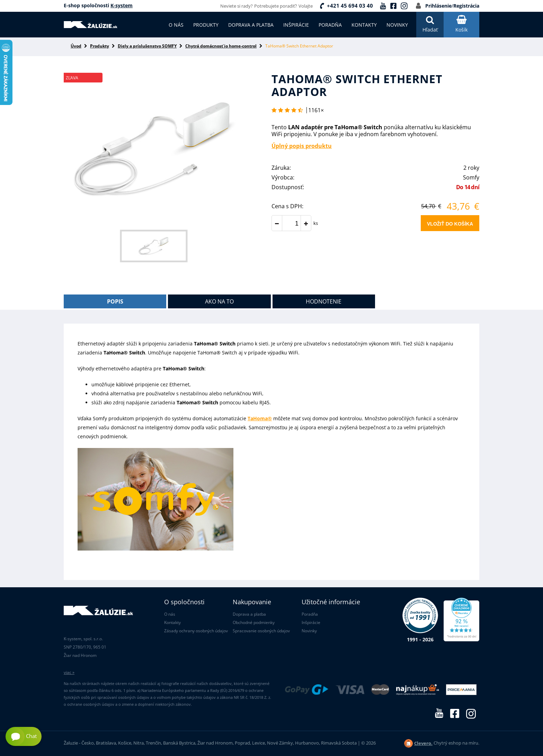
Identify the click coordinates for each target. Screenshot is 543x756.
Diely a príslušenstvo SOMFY (147, 46)
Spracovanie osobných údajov (261, 631)
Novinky (309, 631)
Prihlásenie (438, 6)
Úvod (76, 46)
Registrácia (466, 6)
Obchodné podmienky (254, 622)
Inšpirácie (311, 622)
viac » (69, 672)
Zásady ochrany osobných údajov (196, 631)
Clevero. (423, 743)
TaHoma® (260, 418)
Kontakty (172, 622)
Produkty (100, 46)
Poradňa (310, 614)
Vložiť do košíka (450, 224)
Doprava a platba (249, 614)
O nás (170, 614)
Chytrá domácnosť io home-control (221, 46)
